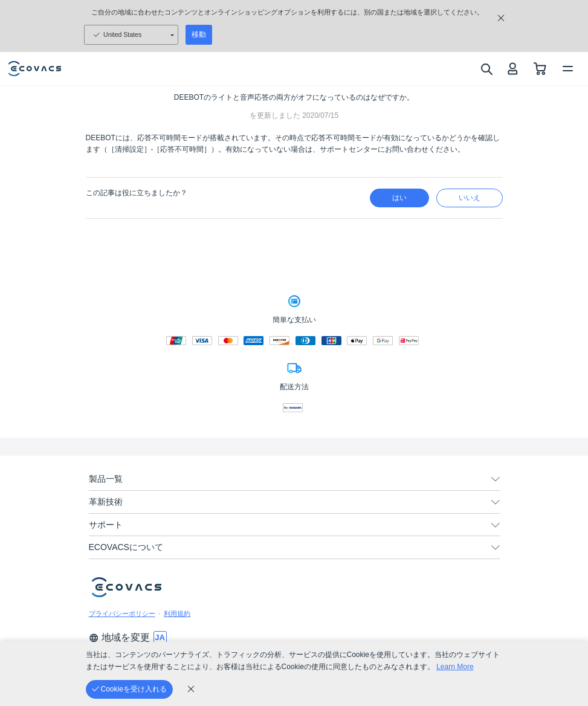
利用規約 (177, 614)
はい (399, 198)
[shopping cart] (540, 69)
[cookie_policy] (191, 689)
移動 (199, 34)
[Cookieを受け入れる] (129, 689)
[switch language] (160, 638)
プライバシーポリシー (122, 614)
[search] (486, 69)
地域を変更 (119, 637)
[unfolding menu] (496, 479)
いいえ (470, 198)
